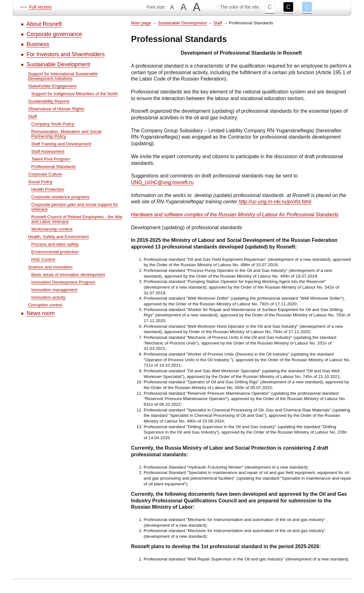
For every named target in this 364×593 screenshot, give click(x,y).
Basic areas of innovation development (68, 275)
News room (41, 313)
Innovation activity (48, 297)
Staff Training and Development (61, 144)
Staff (33, 116)
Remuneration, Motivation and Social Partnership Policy (66, 134)
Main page (141, 23)
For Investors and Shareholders (66, 54)
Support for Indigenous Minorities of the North (75, 94)
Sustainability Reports (49, 101)
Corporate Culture (45, 174)
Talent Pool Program (51, 159)
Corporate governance (54, 34)
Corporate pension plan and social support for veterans (75, 207)
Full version (40, 7)
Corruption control (45, 305)
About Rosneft (44, 24)
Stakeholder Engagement (52, 86)
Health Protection (48, 189)
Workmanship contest (52, 229)
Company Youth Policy (53, 124)
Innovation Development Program (63, 282)
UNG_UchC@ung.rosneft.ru (162, 182)
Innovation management (54, 290)
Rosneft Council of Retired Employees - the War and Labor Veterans (77, 219)
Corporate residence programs (60, 197)
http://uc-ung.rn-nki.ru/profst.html (275, 202)
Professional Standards (54, 167)
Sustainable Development (58, 64)
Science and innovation (50, 267)
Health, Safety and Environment (58, 237)
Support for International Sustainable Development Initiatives (63, 76)
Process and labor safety (55, 244)
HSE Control (43, 259)
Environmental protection (55, 252)
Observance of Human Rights (56, 109)
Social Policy (40, 182)
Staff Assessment (48, 151)
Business (38, 44)
